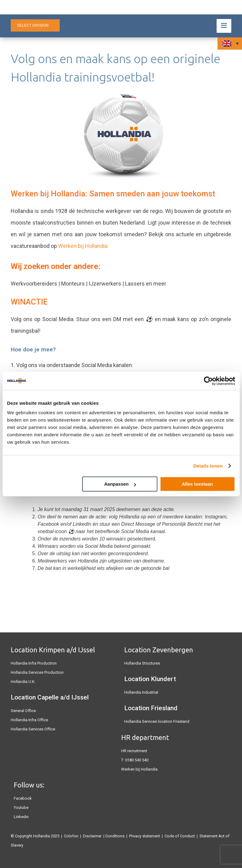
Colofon (71, 836)
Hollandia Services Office (33, 729)
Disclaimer (92, 836)
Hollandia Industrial (141, 692)
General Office (23, 711)
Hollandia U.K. (23, 682)
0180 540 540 (137, 760)
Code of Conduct (180, 836)
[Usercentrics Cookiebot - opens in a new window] (208, 381)
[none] (230, 44)
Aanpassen (120, 484)
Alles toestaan (197, 484)
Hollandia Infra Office (29, 720)
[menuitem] (230, 44)
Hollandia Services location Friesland (157, 721)
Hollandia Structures (142, 663)
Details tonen (208, 466)
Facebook (23, 798)
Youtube (21, 807)
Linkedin (21, 817)
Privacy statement (145, 836)
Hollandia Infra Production (34, 663)
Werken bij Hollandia (83, 246)
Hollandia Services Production (37, 672)
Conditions (115, 836)
